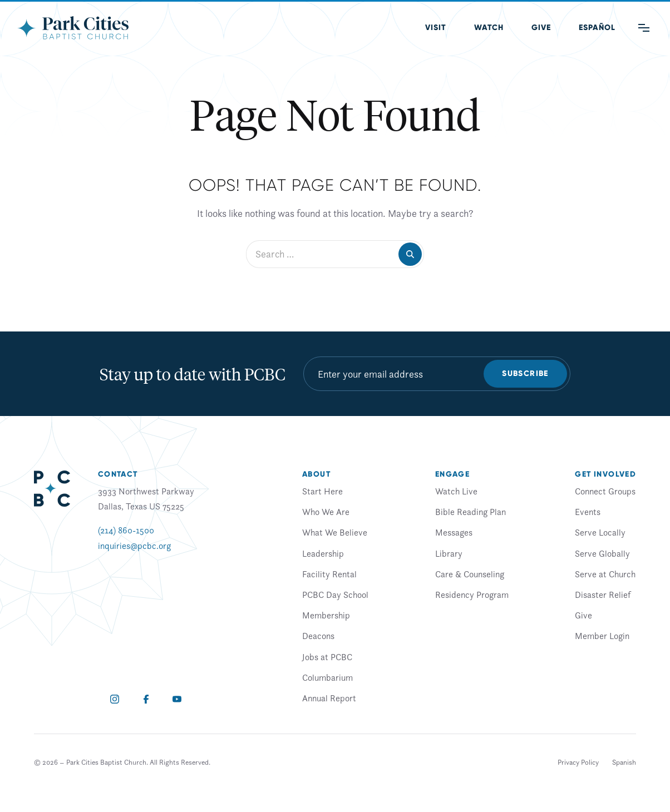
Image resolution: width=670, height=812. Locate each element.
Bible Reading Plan (471, 512)
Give (541, 28)
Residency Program (472, 595)
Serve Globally (602, 553)
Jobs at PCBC (327, 657)
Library (449, 553)
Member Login (602, 636)
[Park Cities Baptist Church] (73, 28)
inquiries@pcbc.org (134, 546)
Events (588, 512)
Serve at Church (605, 574)
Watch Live (456, 491)
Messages (454, 532)
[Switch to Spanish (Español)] (597, 28)
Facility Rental (329, 574)
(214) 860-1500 (126, 530)
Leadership (323, 553)
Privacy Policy (578, 762)
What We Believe (335, 532)
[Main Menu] (644, 28)
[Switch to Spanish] (624, 763)
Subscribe (525, 373)
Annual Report (329, 698)
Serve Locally (600, 532)
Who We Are (326, 512)
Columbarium (327, 677)
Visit (436, 28)
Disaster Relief (603, 595)
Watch (489, 28)
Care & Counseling (470, 574)
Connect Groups (605, 491)
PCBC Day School (335, 595)
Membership (326, 615)
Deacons (318, 636)
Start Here (322, 491)
